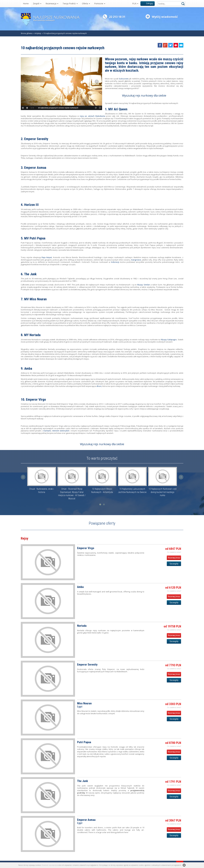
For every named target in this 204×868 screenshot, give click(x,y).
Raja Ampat (47, 257)
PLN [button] (135, 3)
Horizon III (31, 205)
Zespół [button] (37, 3)
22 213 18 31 (117, 17)
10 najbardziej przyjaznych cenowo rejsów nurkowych (65, 33)
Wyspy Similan (144, 285)
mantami (47, 431)
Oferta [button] (86, 3)
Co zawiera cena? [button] (174, 552)
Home (26, 3)
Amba (28, 369)
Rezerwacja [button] (52, 3)
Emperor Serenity (36, 139)
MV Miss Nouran (35, 299)
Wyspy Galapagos (169, 340)
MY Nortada (32, 335)
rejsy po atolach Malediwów (92, 116)
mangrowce (136, 260)
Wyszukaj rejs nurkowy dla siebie (144, 95)
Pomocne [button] (100, 3)
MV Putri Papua (35, 238)
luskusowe (124, 79)
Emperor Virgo (36, 400)
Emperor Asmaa (35, 168)
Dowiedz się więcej (49, 865)
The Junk (30, 274)
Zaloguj (148, 3)
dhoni (99, 386)
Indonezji (115, 262)
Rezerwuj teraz (174, 558)
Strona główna (27, 33)
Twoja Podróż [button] (70, 3)
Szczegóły (174, 564)
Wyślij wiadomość (165, 17)
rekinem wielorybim (61, 431)
